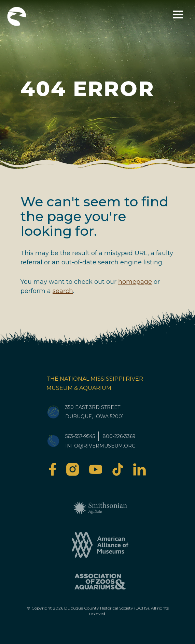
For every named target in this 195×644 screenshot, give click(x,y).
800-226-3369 (119, 436)
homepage (135, 282)
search (63, 291)
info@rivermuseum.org (100, 446)
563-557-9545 (80, 436)
